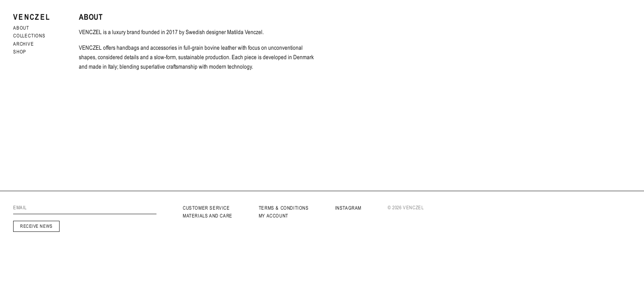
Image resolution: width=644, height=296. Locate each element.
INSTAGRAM (348, 208)
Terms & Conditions (284, 208)
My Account (274, 216)
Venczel (32, 17)
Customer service (206, 208)
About (21, 28)
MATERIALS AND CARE (208, 216)
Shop (20, 52)
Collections (29, 36)
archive (24, 44)
